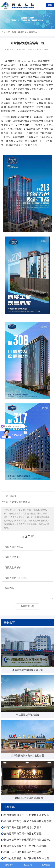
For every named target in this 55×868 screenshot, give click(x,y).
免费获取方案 (28, 606)
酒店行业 (33, 32)
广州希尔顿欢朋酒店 (20, 502)
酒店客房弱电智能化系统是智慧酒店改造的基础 (29, 840)
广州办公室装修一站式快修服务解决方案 (27, 858)
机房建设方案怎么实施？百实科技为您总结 (28, 821)
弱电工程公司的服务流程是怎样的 (23, 852)
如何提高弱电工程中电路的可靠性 (23, 834)
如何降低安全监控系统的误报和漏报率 (25, 846)
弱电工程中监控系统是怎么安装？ (23, 827)
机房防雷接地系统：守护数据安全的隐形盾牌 (29, 815)
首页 (14, 32)
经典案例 (22, 32)
